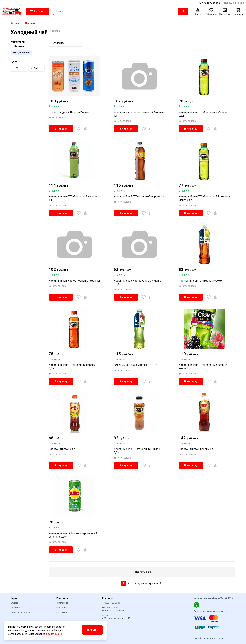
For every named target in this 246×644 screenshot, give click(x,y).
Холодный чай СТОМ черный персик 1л (139, 197)
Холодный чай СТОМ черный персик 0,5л (72, 367)
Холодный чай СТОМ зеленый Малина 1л (73, 198)
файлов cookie (54, 634)
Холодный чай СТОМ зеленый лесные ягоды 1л (203, 367)
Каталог (15, 23)
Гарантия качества (20, 613)
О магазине (62, 603)
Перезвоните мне (234, 3)
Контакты (62, 613)
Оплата (14, 603)
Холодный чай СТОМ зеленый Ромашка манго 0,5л (204, 198)
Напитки (30, 23)
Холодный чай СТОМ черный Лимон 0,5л (137, 451)
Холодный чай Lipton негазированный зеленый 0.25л (73, 535)
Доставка (16, 608)
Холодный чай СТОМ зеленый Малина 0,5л (203, 114)
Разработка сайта (202, 638)
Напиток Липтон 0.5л (62, 449)
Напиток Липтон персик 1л (196, 449)
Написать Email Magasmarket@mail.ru (113, 609)
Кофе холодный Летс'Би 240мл (69, 112)
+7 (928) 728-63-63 (111, 603)
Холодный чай (21, 52)
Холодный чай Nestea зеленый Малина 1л (139, 114)
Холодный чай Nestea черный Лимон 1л (74, 281)
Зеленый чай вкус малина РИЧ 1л (135, 365)
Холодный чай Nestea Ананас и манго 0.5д (138, 282)
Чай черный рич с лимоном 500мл (201, 281)
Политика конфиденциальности (210, 611)
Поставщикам (64, 608)
